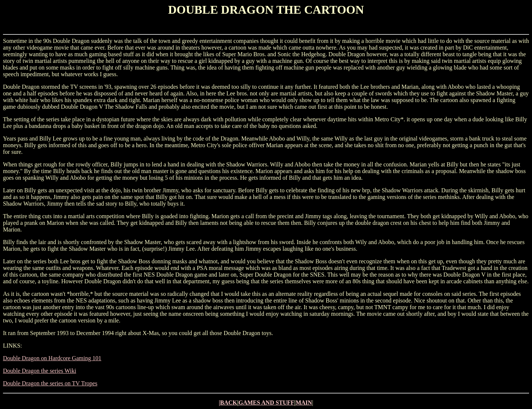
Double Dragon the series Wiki (40, 371)
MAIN (304, 403)
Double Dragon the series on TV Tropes (50, 383)
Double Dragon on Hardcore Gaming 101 (52, 358)
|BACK (228, 403)
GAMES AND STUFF (266, 403)
